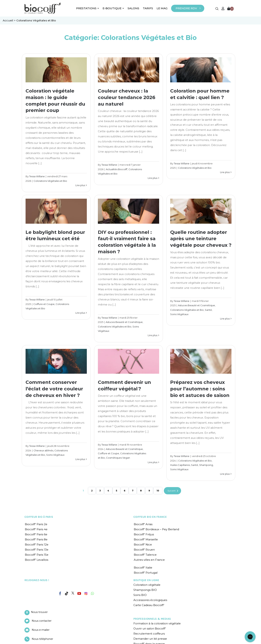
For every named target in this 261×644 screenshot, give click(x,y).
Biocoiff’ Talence (145, 555)
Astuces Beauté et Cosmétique (124, 322)
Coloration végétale (147, 585)
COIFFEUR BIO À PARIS (39, 517)
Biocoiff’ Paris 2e (36, 524)
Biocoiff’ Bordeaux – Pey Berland (156, 529)
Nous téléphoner (42, 639)
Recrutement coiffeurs (149, 634)
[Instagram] (86, 593)
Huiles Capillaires (180, 465)
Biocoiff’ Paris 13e (37, 550)
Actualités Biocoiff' (117, 169)
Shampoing (206, 465)
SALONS (133, 8)
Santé (208, 310)
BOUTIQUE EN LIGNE (146, 580)
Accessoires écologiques (150, 600)
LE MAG (162, 8)
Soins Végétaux (179, 314)
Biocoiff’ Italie (143, 568)
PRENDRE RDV (186, 8)
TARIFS (148, 8)
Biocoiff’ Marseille (146, 539)
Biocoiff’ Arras (143, 524)
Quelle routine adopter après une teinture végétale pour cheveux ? (201, 239)
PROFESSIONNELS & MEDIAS (152, 619)
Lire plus (80, 185)
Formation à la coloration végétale (157, 623)
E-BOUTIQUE (113, 8)
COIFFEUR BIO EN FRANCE (150, 517)
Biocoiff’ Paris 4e (36, 529)
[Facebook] (60, 593)
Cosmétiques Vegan (118, 458)
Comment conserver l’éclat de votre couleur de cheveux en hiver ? (54, 389)
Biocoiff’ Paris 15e (37, 555)
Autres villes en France (149, 560)
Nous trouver (39, 612)
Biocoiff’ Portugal (146, 573)
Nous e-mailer (41, 630)
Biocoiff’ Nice (143, 544)
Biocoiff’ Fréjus (144, 534)
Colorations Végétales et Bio (50, 181)
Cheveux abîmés (43, 450)
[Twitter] (73, 593)
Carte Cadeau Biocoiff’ (149, 605)
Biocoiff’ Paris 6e (36, 534)
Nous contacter (42, 621)
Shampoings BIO (145, 590)
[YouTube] (79, 594)
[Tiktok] (67, 594)
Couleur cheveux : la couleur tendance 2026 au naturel (127, 97)
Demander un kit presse (150, 639)
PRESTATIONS (88, 8)
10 (158, 491)
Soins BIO (140, 595)
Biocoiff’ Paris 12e (37, 544)
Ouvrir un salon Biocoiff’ (150, 628)
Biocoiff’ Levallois (37, 560)
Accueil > (10, 20)
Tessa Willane (37, 176)
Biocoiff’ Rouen (144, 550)
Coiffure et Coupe (44, 304)
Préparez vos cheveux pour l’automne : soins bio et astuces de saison (200, 389)
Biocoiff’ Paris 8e (36, 539)
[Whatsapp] (92, 594)
